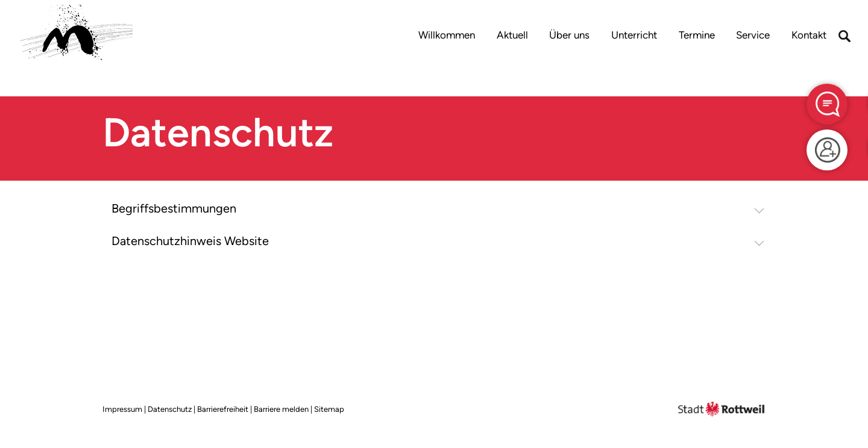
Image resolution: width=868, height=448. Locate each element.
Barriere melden (281, 409)
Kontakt (809, 35)
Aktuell (512, 35)
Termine (697, 35)
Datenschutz (170, 409)
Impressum (122, 409)
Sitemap (329, 409)
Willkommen (447, 35)
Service (753, 35)
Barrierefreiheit (223, 409)
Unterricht (634, 35)
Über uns (569, 35)
